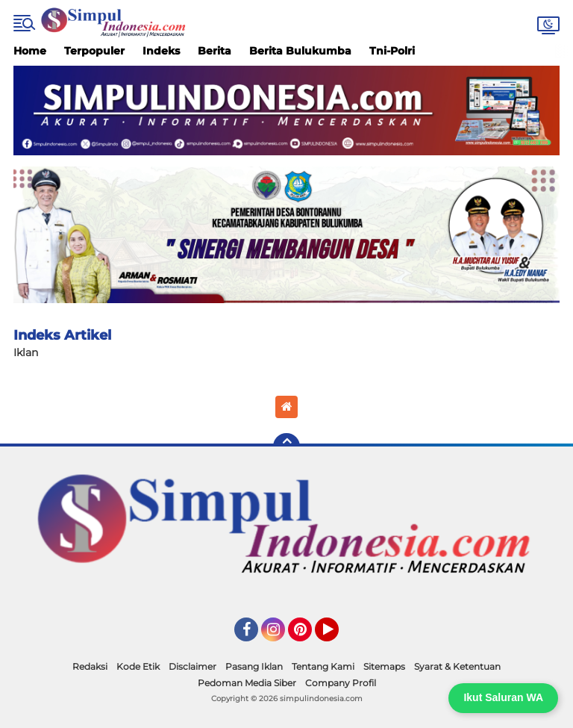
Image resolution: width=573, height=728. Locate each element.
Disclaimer (192, 666)
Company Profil (341, 683)
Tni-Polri (392, 51)
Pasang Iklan (254, 666)
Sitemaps (384, 666)
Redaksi (90, 666)
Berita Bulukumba (300, 51)
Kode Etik (138, 666)
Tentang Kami (323, 666)
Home (30, 51)
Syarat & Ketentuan (457, 666)
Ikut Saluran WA (503, 697)
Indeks (161, 51)
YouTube (337, 636)
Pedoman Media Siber (247, 683)
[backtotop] (286, 447)
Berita (215, 51)
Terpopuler (94, 51)
